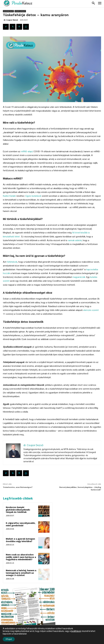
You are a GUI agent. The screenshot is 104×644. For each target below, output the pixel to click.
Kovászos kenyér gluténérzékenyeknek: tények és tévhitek (18, 510)
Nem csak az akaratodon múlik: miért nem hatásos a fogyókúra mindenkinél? (21, 557)
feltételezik (12, 262)
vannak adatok (75, 240)
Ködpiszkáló (20, 11)
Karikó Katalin (9, 196)
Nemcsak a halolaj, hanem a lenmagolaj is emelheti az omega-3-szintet (21, 573)
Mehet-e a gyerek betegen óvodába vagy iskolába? (20, 540)
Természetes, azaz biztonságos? (18, 487)
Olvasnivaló (8, 11)
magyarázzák (79, 277)
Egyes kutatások (33, 196)
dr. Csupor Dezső (11, 20)
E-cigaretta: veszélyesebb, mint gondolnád (21, 524)
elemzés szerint (91, 310)
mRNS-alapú (27, 151)
